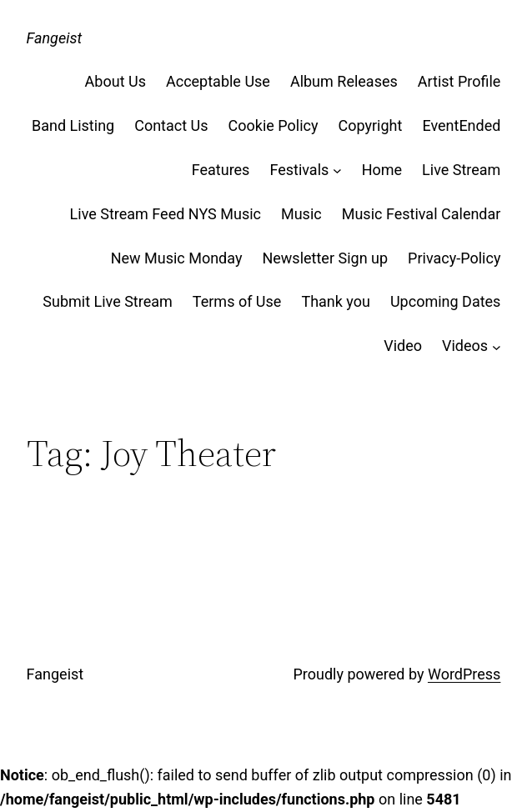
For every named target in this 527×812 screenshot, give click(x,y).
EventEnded (461, 125)
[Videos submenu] (497, 346)
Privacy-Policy (454, 258)
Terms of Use (237, 301)
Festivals (299, 170)
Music (301, 214)
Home (382, 170)
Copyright (371, 125)
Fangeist (55, 38)
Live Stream (461, 170)
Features (221, 170)
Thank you (336, 301)
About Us (115, 81)
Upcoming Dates (445, 301)
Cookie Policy (274, 125)
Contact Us (171, 125)
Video (403, 346)
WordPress (464, 674)
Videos (465, 346)
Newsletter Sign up (325, 258)
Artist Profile (459, 81)
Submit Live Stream (108, 301)
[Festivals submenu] (337, 170)
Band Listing (73, 125)
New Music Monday (177, 258)
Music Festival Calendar (422, 214)
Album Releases (344, 81)
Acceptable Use (218, 81)
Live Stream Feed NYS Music (166, 214)
